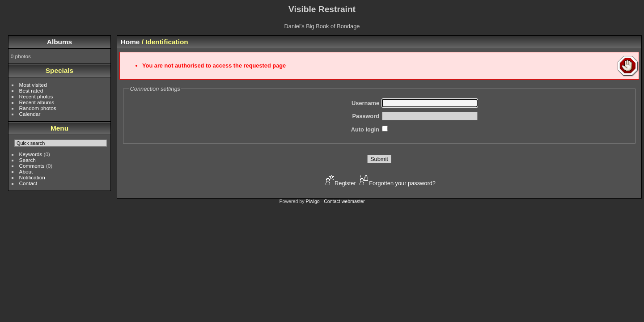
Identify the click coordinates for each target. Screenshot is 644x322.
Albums (59, 42)
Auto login (365, 129)
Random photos (38, 108)
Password (366, 116)
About (26, 172)
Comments (32, 166)
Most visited (33, 85)
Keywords (31, 154)
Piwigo (312, 201)
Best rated (31, 91)
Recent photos (36, 96)
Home (130, 42)
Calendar (30, 114)
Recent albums (37, 102)
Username (365, 103)
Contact (28, 183)
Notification (32, 177)
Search (28, 160)
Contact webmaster (344, 201)
